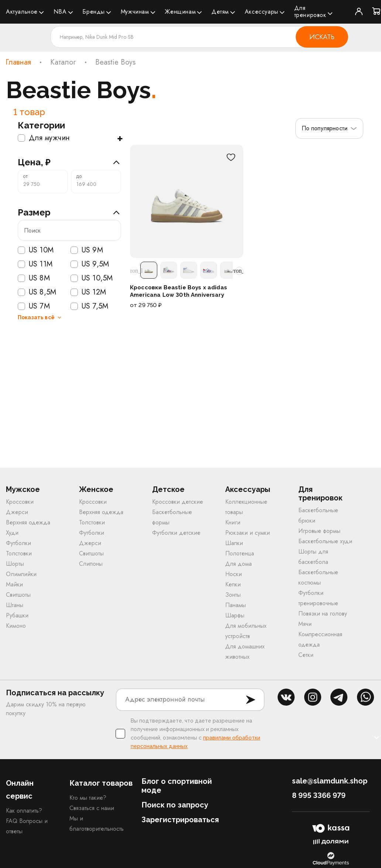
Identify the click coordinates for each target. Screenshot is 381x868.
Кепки (233, 584)
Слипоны (91, 564)
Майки (14, 584)
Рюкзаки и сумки (248, 533)
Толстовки (19, 553)
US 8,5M (37, 292)
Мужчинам (135, 12)
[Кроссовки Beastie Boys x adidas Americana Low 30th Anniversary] (187, 201)
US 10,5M (92, 278)
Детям (220, 12)
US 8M (34, 278)
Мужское (23, 490)
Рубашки (17, 615)
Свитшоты (18, 595)
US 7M (34, 306)
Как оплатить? (24, 811)
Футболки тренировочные (318, 598)
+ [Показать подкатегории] (120, 138)
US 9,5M (90, 264)
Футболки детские (176, 533)
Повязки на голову (323, 614)
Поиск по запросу (175, 805)
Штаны (15, 605)
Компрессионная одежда (320, 639)
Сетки (306, 655)
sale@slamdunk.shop (330, 781)
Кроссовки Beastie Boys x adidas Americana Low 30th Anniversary (179, 291)
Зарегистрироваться (180, 820)
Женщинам (180, 12)
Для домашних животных (245, 652)
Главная (18, 62)
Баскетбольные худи (325, 541)
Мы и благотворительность (97, 824)
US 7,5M (89, 306)
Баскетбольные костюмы (318, 577)
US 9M (87, 250)
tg (339, 697)
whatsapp (365, 697)
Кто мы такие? (88, 798)
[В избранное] (231, 157)
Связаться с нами (92, 808)
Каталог (63, 62)
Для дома (238, 564)
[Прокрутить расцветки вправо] (239, 271)
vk (286, 697)
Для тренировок (310, 11)
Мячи (305, 624)
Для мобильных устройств (246, 631)
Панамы (236, 605)
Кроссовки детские (178, 502)
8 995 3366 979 (319, 795)
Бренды (94, 12)
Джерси (17, 512)
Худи (12, 533)
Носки (234, 574)
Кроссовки (20, 502)
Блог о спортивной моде (177, 786)
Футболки (18, 543)
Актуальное (22, 12)
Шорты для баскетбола (313, 557)
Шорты (15, 564)
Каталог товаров (101, 783)
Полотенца (240, 553)
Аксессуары (262, 12)
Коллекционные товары (246, 507)
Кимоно (16, 626)
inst (313, 697)
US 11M (35, 264)
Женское (96, 490)
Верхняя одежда (28, 522)
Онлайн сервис (20, 790)
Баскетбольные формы (172, 517)
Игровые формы (319, 531)
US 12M (88, 292)
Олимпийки (21, 574)
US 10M (36, 250)
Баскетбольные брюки (318, 515)
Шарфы (235, 615)
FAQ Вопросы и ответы (27, 826)
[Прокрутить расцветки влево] (134, 271)
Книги (233, 522)
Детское (168, 490)
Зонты (233, 595)
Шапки (234, 543)
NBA (60, 12)
